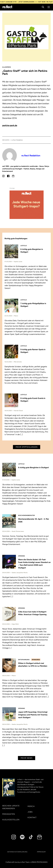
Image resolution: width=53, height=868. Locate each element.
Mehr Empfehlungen (27, 447)
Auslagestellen (11, 820)
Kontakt (32, 817)
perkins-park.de (10, 125)
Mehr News (27, 758)
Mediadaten (9, 814)
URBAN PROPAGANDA (39, 862)
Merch (31, 806)
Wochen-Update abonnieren (11, 807)
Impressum (41, 852)
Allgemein (7, 67)
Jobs (30, 812)
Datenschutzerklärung (17, 852)
